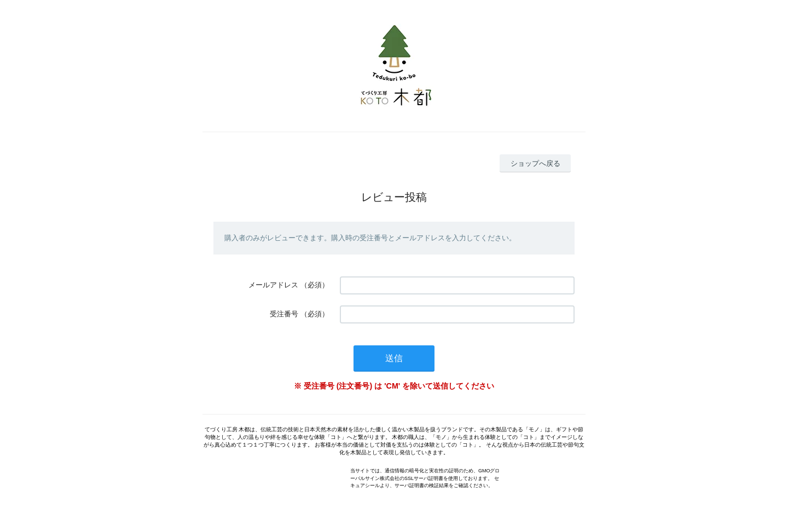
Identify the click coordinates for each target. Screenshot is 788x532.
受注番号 (284, 314)
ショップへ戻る (535, 163)
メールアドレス (273, 285)
